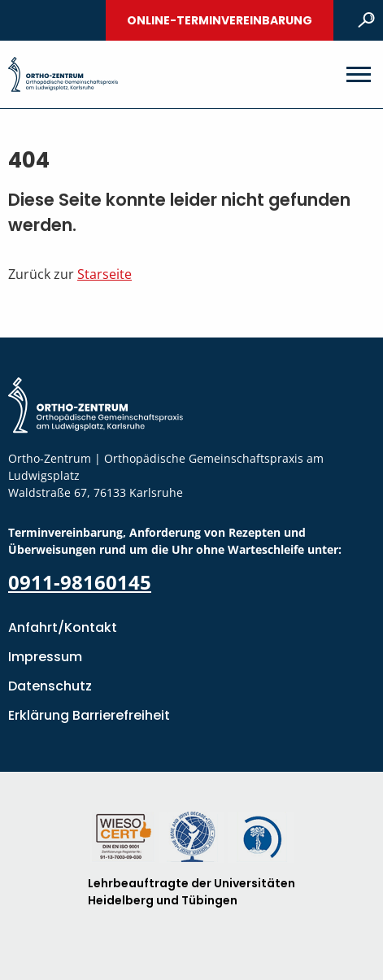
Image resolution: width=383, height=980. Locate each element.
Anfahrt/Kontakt (63, 627)
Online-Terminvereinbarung (220, 20)
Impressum (45, 657)
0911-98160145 (80, 582)
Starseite (104, 274)
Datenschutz (50, 686)
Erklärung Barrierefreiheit (89, 715)
